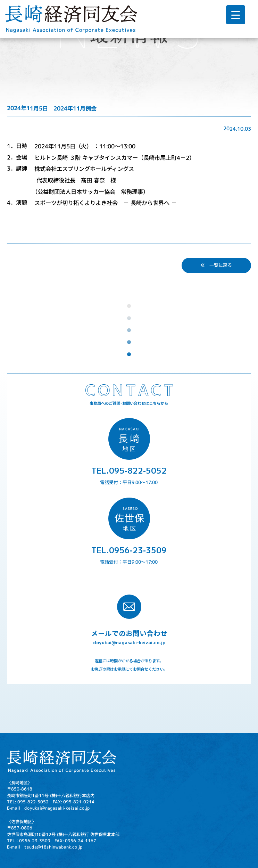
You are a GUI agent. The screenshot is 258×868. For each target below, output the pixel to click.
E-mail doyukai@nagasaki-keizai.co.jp (48, 808)
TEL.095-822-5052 (129, 470)
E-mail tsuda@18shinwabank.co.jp (45, 847)
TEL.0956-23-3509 (129, 550)
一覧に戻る (216, 265)
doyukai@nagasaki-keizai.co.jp (129, 642)
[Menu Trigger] (236, 15)
